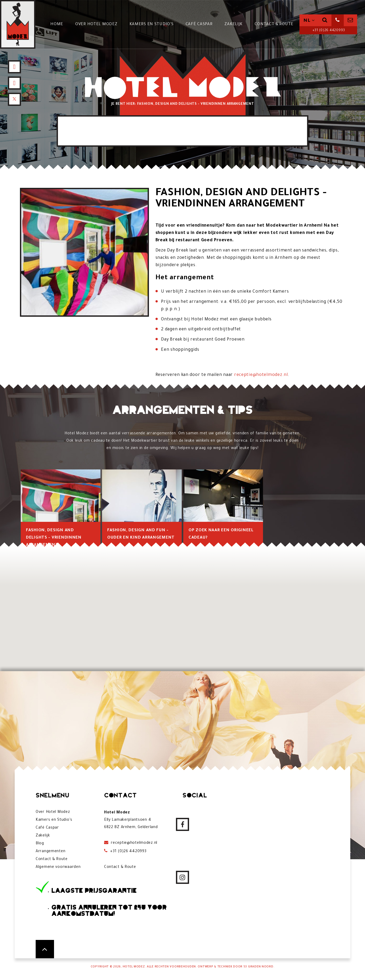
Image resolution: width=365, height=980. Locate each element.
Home (57, 24)
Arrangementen (50, 852)
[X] (14, 99)
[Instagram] (14, 83)
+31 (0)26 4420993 (328, 31)
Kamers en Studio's (152, 24)
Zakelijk (234, 24)
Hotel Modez (134, 967)
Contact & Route (274, 24)
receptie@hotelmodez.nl (261, 375)
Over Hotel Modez (96, 24)
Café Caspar (199, 24)
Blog (40, 844)
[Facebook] (14, 67)
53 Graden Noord (259, 967)
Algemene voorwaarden (58, 867)
